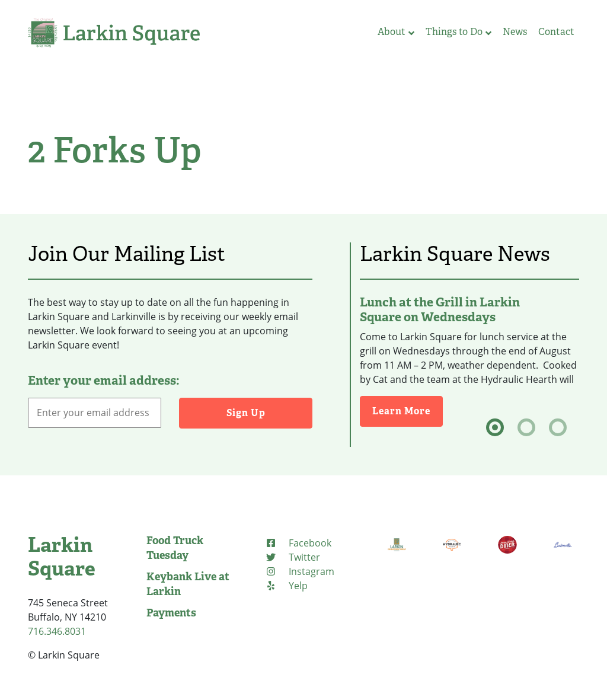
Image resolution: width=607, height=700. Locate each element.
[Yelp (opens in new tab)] (286, 586)
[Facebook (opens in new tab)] (298, 543)
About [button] (396, 32)
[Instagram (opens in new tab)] (300, 571)
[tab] (495, 427)
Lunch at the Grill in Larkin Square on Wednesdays (440, 310)
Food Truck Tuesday (175, 548)
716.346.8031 (57, 631)
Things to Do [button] (459, 32)
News (515, 32)
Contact (556, 32)
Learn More (408, 410)
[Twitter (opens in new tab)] (293, 557)
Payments (171, 613)
